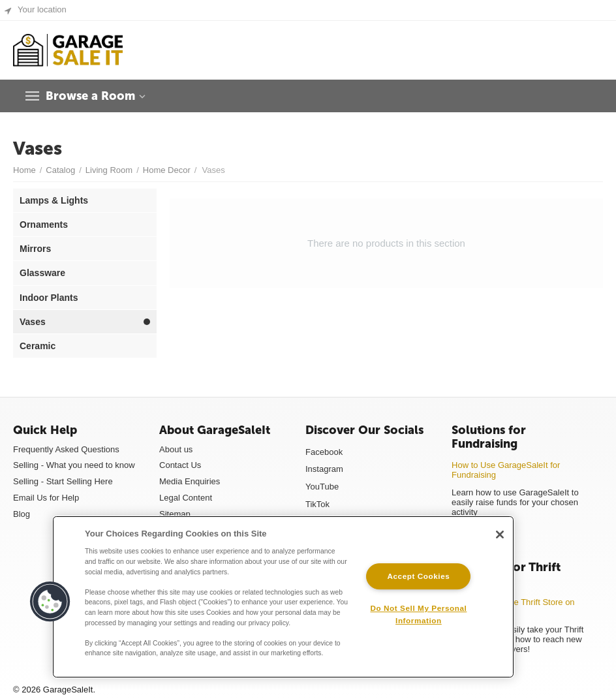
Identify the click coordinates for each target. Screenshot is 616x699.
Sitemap (175, 514)
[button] (50, 602)
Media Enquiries (190, 481)
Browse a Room (90, 96)
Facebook (324, 452)
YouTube (322, 487)
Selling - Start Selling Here (63, 481)
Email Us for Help (46, 498)
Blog (22, 514)
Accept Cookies (418, 576)
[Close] (500, 535)
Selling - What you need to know (74, 465)
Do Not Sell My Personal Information (418, 614)
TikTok (317, 504)
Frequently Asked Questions (66, 449)
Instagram (324, 469)
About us (176, 449)
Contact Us (180, 465)
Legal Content (186, 498)
